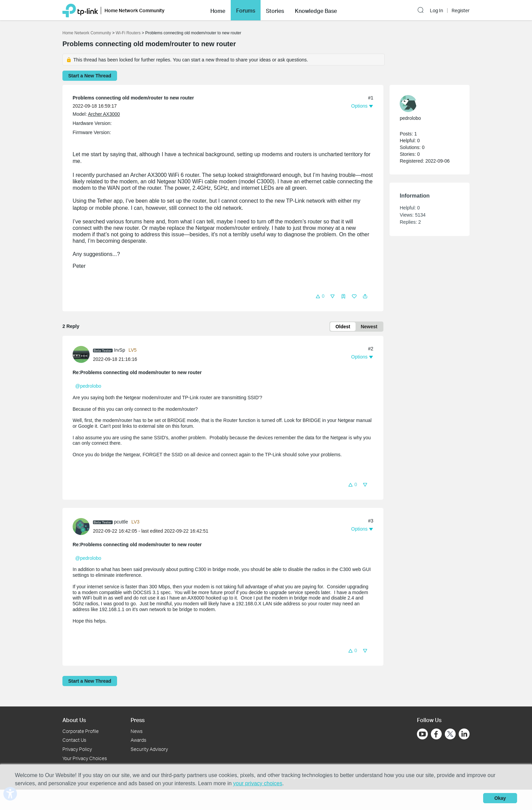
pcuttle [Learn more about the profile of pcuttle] (121, 522)
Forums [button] (246, 11)
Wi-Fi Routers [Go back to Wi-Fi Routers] (129, 33)
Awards (138, 740)
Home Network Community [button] (135, 10)
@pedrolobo (88, 386)
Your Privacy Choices (85, 758)
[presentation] (81, 354)
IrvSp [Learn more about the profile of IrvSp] (120, 350)
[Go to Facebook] (436, 734)
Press (138, 720)
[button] (218, 10)
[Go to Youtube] (422, 734)
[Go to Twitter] (450, 735)
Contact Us (74, 740)
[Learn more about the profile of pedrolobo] (426, 104)
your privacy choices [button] (258, 783)
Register (461, 11)
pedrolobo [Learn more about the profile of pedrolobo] (410, 118)
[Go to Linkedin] (464, 734)
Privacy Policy (77, 749)
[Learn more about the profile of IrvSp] (83, 354)
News (137, 731)
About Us (74, 720)
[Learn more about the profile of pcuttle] (83, 526)
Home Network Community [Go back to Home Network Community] (87, 33)
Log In (436, 11)
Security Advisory (149, 749)
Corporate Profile (81, 731)
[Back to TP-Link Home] (80, 10)
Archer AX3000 (104, 114)
